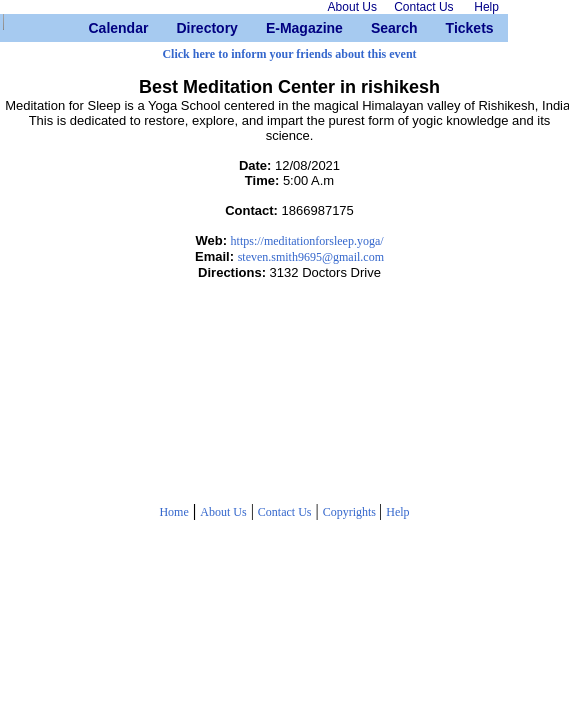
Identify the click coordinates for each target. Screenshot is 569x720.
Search (378, 28)
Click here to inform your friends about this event (289, 54)
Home (173, 512)
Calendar (96, 28)
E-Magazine (273, 28)
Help (397, 512)
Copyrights (351, 512)
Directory (183, 28)
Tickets (453, 28)
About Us (223, 512)
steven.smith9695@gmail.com (311, 257)
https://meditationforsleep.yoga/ (307, 241)
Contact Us (285, 512)
